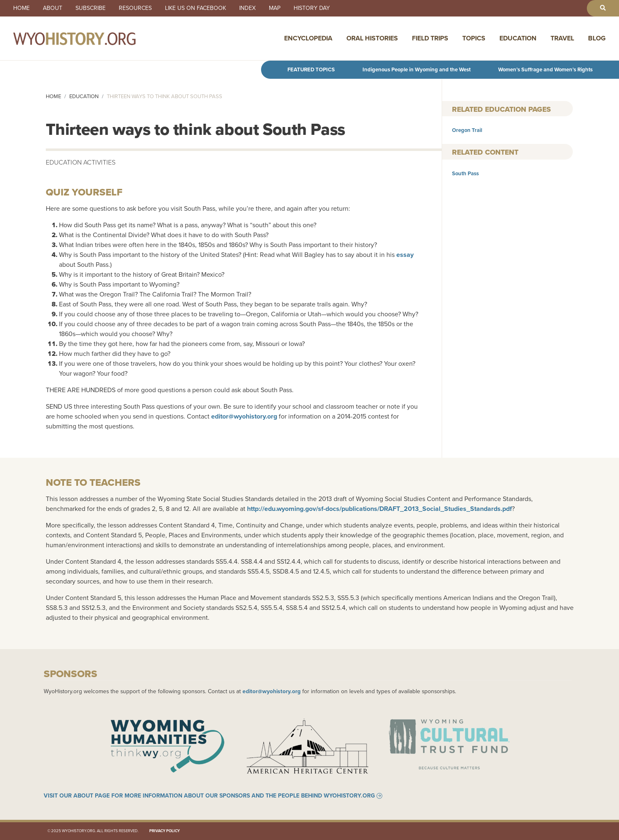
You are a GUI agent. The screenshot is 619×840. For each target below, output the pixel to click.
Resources (135, 8)
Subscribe (91, 8)
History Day (312, 8)
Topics (474, 38)
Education (518, 38)
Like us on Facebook (195, 8)
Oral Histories (372, 38)
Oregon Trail (467, 130)
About (53, 8)
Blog (597, 38)
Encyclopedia (308, 38)
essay (405, 255)
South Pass (465, 173)
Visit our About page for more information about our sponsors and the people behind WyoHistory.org (209, 796)
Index (247, 8)
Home (21, 8)
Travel (562, 38)
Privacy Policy (165, 831)
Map (275, 8)
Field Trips (430, 38)
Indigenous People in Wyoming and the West (417, 69)
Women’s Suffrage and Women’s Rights (545, 69)
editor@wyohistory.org (244, 416)
